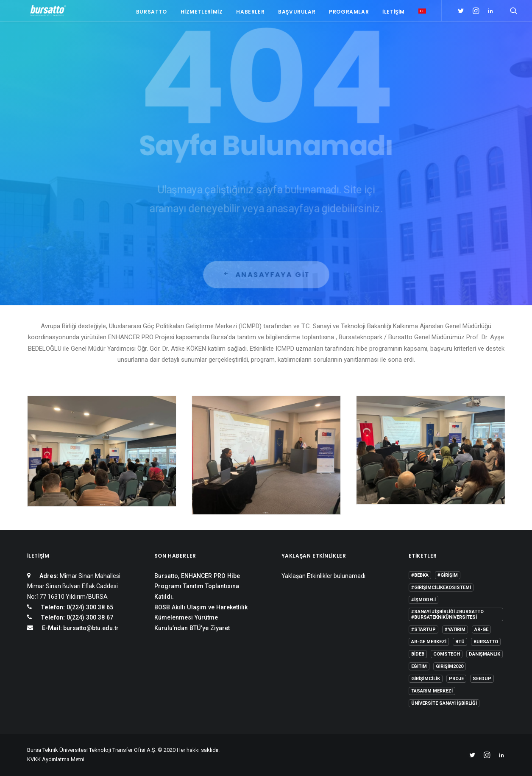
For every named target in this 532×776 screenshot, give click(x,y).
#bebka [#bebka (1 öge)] (420, 575)
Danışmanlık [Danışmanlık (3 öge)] (485, 654)
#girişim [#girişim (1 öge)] (448, 575)
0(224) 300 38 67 (89, 617)
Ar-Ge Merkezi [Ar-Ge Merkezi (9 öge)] (429, 642)
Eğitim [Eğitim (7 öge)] (419, 666)
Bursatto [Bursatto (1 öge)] (486, 642)
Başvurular (297, 14)
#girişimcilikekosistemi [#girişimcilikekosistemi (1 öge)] (441, 588)
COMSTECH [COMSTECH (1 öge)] (447, 654)
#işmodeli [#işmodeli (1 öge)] (423, 600)
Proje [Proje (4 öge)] (456, 679)
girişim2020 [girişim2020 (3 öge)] (450, 666)
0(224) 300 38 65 (89, 607)
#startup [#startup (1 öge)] (423, 629)
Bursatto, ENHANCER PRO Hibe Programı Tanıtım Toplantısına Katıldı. (197, 586)
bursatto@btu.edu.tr (91, 628)
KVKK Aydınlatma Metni (56, 759)
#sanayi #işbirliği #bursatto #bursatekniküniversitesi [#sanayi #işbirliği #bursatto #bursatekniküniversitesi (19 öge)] (447, 614)
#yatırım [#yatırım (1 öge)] (455, 629)
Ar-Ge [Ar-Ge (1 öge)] (481, 629)
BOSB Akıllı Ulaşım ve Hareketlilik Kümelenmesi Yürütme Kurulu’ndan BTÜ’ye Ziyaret (201, 618)
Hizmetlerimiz (202, 14)
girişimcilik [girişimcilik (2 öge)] (426, 679)
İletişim (394, 14)
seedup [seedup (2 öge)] (482, 679)
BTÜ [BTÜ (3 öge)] (460, 642)
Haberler (250, 14)
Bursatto (152, 14)
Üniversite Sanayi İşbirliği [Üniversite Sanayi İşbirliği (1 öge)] (444, 703)
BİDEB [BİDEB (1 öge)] (418, 654)
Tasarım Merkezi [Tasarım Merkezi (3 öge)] (432, 691)
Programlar (349, 14)
